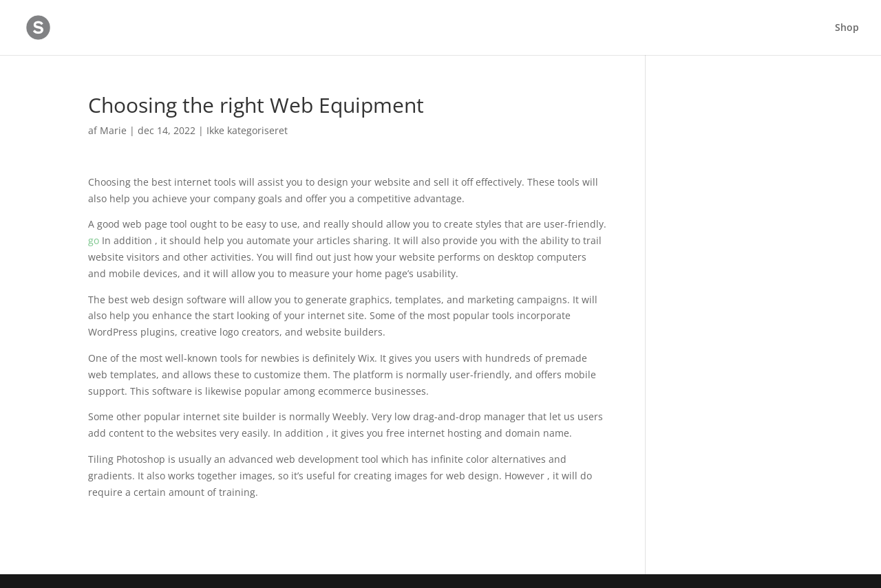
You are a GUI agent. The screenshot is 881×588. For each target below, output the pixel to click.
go (94, 240)
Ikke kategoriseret (247, 130)
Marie (113, 130)
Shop (847, 28)
